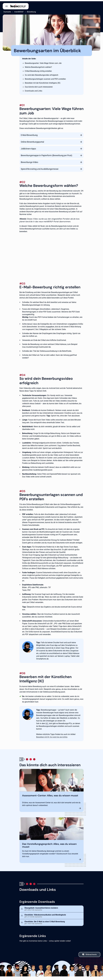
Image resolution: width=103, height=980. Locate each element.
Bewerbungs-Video (29, 161)
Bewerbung (31, 11)
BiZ (47, 722)
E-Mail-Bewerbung (29, 134)
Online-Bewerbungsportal (32, 141)
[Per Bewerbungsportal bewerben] (51, 253)
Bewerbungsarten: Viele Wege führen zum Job (43, 62)
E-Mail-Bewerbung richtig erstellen (38, 70)
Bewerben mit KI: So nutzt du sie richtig (52, 736)
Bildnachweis (91, 953)
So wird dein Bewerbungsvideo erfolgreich (42, 74)
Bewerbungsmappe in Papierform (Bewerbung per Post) (47, 154)
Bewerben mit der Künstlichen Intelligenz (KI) (43, 82)
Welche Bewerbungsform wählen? (38, 66)
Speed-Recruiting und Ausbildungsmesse (40, 168)
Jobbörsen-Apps (28, 147)
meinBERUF (18, 11)
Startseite (7, 11)
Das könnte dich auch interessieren (39, 86)
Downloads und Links (34, 90)
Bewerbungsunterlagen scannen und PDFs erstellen (45, 78)
